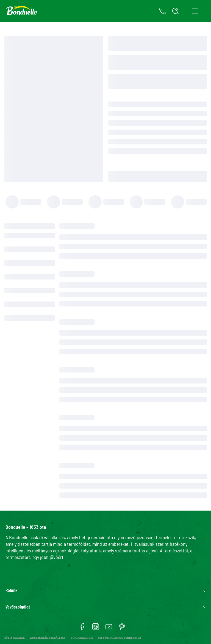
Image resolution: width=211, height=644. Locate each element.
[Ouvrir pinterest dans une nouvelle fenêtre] (122, 629)
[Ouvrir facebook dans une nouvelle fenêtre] (82, 629)
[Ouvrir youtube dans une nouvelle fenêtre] (109, 629)
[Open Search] (176, 11)
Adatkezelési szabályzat (48, 638)
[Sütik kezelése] (14, 638)
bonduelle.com (82, 638)
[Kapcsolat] (162, 11)
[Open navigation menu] (195, 11)
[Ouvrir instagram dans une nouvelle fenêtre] (96, 629)
